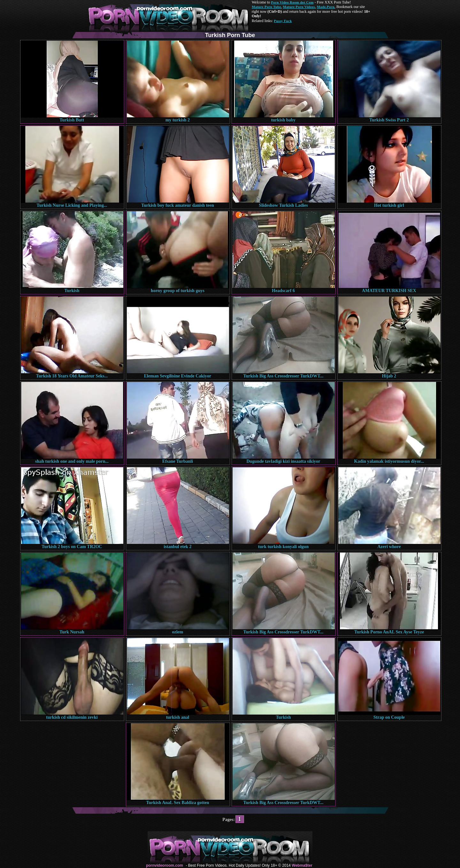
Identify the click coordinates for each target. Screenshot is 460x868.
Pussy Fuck (283, 21)
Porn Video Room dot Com (292, 2)
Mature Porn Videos (299, 7)
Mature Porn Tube (266, 7)
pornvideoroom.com (165, 865)
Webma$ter (302, 865)
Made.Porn (326, 7)
